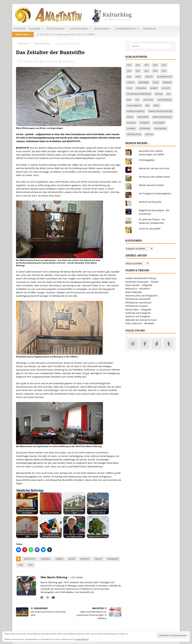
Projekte (145, 123)
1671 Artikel (77, 577)
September (159, 123)
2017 (146, 65)
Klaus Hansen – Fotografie (139, 285)
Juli (169, 94)
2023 (155, 71)
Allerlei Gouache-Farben (151, 185)
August (149, 77)
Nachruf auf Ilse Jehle (150, 202)
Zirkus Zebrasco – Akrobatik (140, 323)
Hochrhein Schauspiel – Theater (142, 282)
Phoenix (131, 123)
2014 (129, 65)
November (143, 117)
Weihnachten (134, 134)
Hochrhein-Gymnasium (139, 94)
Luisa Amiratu (134, 106)
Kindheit (85, 559)
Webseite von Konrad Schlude (141, 320)
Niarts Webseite (134, 292)
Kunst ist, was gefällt (150, 229)
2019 (164, 65)
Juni (129, 100)
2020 (129, 71)
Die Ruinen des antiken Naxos (154, 177)
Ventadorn (160, 129)
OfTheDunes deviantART (138, 299)
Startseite (20, 29)
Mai (147, 106)
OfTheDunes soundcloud (138, 303)
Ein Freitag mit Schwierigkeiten (155, 193)
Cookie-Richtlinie (82, 639)
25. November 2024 (29, 61)
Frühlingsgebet (147, 160)
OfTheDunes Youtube (137, 306)
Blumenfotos (165, 77)
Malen (98, 559)
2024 (164, 71)
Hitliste (166, 88)
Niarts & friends (136, 111)
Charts (131, 82)
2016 (138, 65)
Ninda (130, 117)
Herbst (154, 88)
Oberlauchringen (162, 117)
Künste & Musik (80, 29)
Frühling (141, 88)
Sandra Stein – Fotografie (138, 310)
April (138, 77)
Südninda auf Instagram (138, 313)
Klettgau (148, 100)
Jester (72, 559)
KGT (137, 100)
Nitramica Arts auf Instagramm (142, 296)
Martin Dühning (50, 61)
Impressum (149, 29)
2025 (129, 77)
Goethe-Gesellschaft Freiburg (141, 278)
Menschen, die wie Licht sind (154, 168)
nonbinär (113, 559)
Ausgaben (36, 29)
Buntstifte (30, 559)
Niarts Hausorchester (160, 111)
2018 (155, 65)
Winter (149, 134)
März (156, 106)
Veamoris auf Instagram (138, 316)
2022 (146, 71)
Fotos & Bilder (57, 29)
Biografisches (69, 61)
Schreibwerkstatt (128, 29)
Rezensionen (103, 29)
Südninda (145, 129)
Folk (129, 88)
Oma (21, 565)
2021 (138, 71)
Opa (30, 565)
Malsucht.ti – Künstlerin (138, 289)
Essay (156, 82)
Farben (59, 559)
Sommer (131, 129)
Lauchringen (164, 100)
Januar (159, 94)
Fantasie (46, 559)
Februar (167, 82)
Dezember (144, 82)
